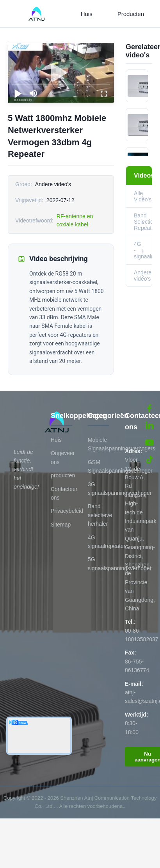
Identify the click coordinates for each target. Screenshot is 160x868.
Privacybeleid (67, 511)
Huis (87, 14)
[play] (61, 73)
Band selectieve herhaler (100, 515)
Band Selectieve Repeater (143, 222)
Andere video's (143, 276)
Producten (131, 14)
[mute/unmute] (34, 93)
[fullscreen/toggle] (104, 93)
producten (63, 475)
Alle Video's (143, 196)
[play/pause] (18, 93)
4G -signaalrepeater (143, 250)
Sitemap (61, 525)
